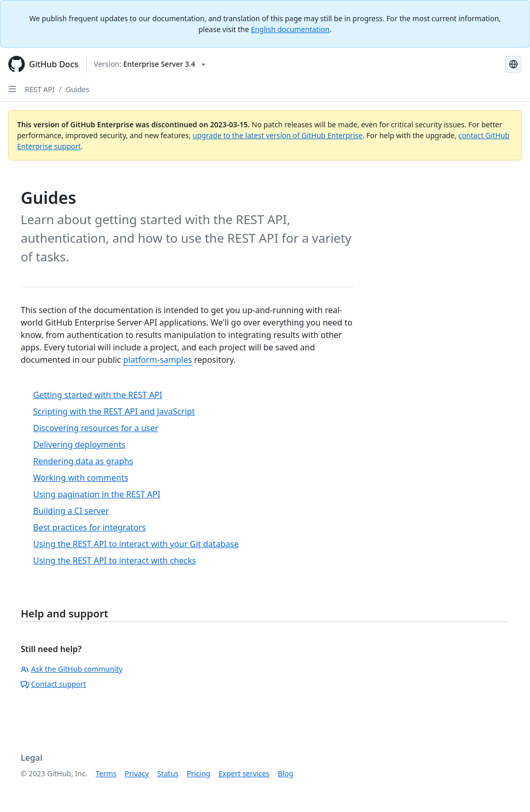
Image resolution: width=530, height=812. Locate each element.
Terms (106, 773)
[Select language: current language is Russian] (513, 64)
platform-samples (158, 360)
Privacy (137, 773)
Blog (286, 773)
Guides (78, 89)
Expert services (244, 773)
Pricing (198, 773)
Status (168, 773)
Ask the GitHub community (72, 669)
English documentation (290, 29)
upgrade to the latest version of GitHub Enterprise (277, 135)
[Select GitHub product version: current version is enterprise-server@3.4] (150, 64)
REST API (40, 89)
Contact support (53, 684)
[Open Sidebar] (12, 89)
